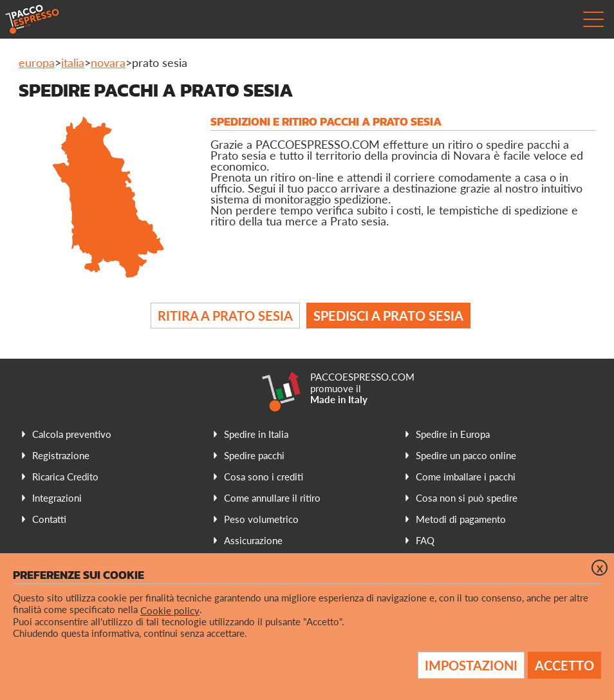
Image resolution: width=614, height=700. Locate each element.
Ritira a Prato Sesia (225, 316)
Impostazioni (471, 665)
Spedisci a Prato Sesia (388, 316)
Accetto (564, 665)
